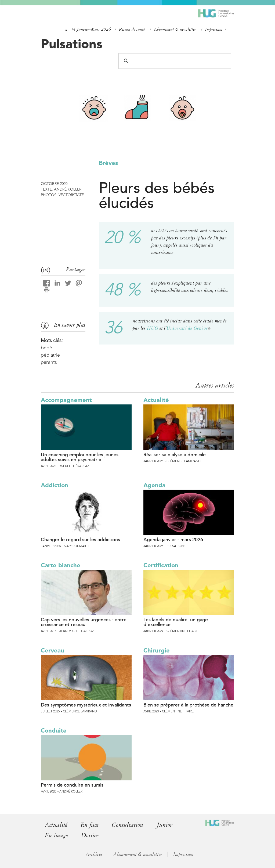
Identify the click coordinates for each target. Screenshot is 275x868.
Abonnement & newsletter (175, 29)
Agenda (154, 485)
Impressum (214, 29)
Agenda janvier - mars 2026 (173, 540)
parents (49, 362)
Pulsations (72, 44)
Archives (94, 854)
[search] (174, 61)
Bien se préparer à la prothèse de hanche (188, 705)
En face (89, 825)
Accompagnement (66, 400)
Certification (161, 565)
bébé (46, 348)
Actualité (156, 400)
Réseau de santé (132, 29)
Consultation (127, 825)
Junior (164, 825)
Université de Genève (189, 328)
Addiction (55, 485)
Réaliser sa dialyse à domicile (175, 455)
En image (56, 835)
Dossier (90, 835)
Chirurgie (157, 650)
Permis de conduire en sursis (72, 785)
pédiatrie (50, 355)
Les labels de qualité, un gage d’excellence (176, 622)
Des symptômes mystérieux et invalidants (86, 705)
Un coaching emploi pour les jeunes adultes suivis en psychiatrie (80, 457)
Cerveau (53, 650)
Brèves (108, 163)
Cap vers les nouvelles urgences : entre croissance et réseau (84, 622)
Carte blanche (61, 565)
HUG (153, 328)
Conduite (54, 731)
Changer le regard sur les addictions (80, 540)
